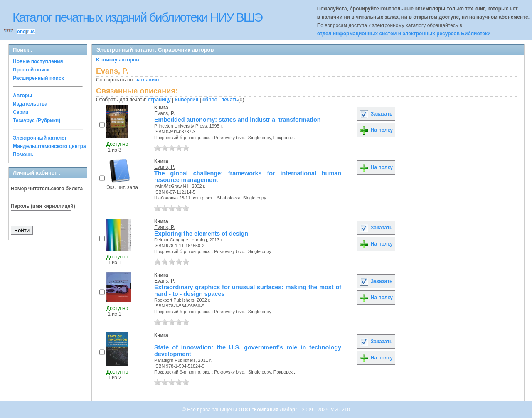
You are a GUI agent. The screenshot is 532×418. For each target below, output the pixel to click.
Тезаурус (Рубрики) (37, 120)
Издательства (30, 104)
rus (31, 32)
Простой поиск (31, 70)
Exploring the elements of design (201, 234)
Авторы (23, 96)
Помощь (23, 155)
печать (230, 100)
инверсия (187, 100)
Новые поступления (38, 61)
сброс (210, 100)
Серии (21, 112)
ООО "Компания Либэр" (269, 410)
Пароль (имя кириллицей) (43, 206)
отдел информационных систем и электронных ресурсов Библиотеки (404, 34)
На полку (376, 130)
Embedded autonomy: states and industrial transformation (238, 120)
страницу (159, 100)
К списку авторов (118, 60)
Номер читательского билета (47, 189)
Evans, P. (165, 113)
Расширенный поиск (38, 78)
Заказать (376, 114)
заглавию (147, 80)
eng (21, 32)
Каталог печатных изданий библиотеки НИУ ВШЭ (137, 17)
